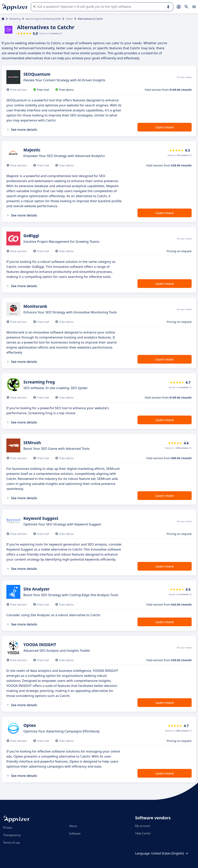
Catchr (69, 19)
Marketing (15, 19)
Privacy (8, 827)
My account (143, 826)
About (73, 826)
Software (75, 833)
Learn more (165, 127)
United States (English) (170, 853)
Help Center (143, 833)
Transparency (12, 835)
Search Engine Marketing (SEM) (43, 19)
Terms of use (12, 843)
